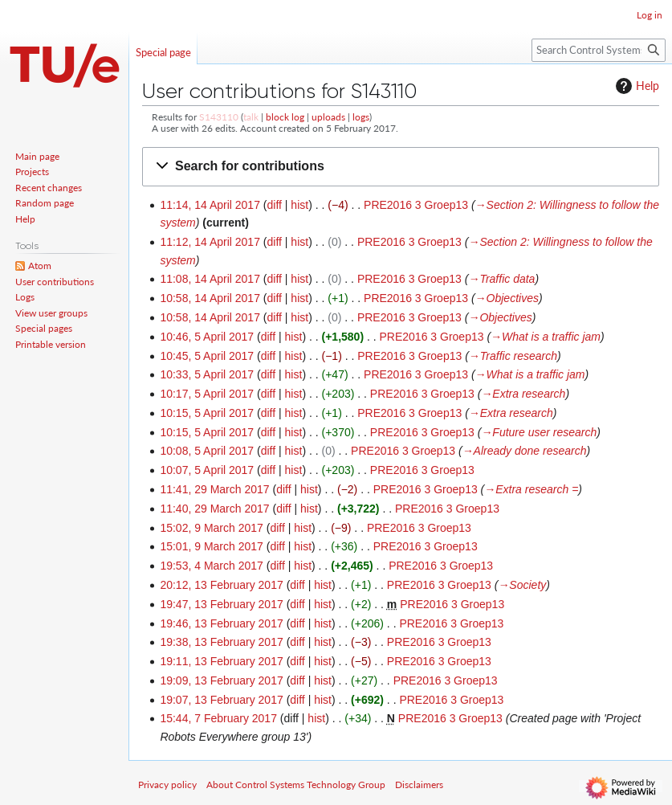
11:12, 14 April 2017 (210, 242)
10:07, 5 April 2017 (207, 470)
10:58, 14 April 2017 (210, 298)
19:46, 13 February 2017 (221, 623)
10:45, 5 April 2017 (207, 356)
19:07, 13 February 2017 (221, 700)
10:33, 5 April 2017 (207, 374)
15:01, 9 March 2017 (211, 546)
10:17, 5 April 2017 (207, 394)
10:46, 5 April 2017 (207, 337)
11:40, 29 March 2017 (214, 509)
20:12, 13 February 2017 (221, 585)
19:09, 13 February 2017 (221, 680)
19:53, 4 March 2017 (211, 566)
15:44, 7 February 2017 (218, 718)
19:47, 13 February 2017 (221, 604)
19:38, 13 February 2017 (221, 642)
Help (635, 86)
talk (251, 117)
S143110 (219, 117)
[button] (401, 167)
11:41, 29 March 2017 (214, 489)
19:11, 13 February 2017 (221, 661)
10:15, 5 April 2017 (207, 413)
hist (299, 205)
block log (285, 117)
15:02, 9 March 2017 (211, 528)
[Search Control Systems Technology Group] (599, 50)
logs (361, 117)
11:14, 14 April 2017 (210, 205)
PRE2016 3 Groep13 (416, 205)
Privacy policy (167, 785)
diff (275, 205)
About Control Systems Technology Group (296, 785)
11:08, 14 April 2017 (210, 279)
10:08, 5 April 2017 (207, 451)
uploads (328, 117)
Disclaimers (419, 785)
